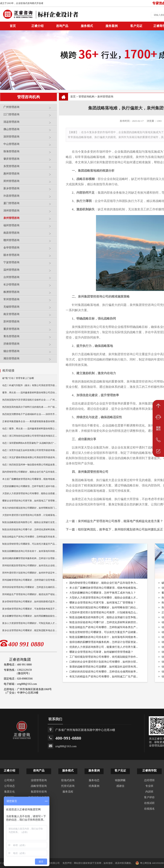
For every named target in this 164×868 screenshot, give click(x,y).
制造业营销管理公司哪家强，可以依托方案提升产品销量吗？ (30, 544)
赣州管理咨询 (29, 242)
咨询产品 (62, 26)
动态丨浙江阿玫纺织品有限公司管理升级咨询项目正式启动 (30, 436)
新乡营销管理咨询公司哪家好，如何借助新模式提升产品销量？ (30, 602)
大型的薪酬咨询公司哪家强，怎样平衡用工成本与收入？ (30, 486)
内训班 (149, 792)
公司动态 (10, 786)
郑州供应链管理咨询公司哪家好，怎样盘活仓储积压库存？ (30, 587)
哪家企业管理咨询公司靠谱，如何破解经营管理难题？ (101, 652)
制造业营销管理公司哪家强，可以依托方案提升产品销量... (104, 632)
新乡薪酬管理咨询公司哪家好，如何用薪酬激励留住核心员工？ (30, 616)
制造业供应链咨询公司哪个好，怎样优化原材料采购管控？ (30, 529)
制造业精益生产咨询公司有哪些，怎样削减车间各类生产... (104, 627)
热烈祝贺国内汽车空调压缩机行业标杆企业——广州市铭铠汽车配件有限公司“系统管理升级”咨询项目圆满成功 (30, 400)
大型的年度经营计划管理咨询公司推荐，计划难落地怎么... (104, 612)
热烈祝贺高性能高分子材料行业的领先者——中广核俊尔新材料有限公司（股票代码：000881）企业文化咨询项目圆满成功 (30, 407)
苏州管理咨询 (29, 323)
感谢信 (120, 786)
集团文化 (10, 792)
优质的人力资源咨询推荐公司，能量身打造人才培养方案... (104, 647)
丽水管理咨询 (29, 256)
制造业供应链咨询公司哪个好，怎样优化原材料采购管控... (104, 622)
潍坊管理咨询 (29, 360)
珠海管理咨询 (29, 153)
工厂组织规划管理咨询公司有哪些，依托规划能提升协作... (104, 657)
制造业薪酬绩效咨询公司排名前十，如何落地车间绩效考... (104, 637)
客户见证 (136, 26)
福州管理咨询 (29, 227)
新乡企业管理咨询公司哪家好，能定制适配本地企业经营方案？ (30, 630)
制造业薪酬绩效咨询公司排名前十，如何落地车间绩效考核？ (30, 551)
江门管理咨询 (29, 116)
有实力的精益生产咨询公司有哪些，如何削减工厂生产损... (104, 677)
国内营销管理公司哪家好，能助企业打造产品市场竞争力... (104, 583)
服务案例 (112, 26)
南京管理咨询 (29, 316)
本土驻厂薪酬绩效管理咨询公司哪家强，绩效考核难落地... (104, 588)
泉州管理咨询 (29, 220)
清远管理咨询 (29, 123)
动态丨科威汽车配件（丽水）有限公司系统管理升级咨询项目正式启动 (30, 385)
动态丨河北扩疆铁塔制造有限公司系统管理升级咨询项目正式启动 (30, 457)
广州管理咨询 (29, 109)
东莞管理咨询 (29, 168)
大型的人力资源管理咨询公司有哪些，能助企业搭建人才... (104, 598)
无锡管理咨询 (29, 308)
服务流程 (68, 792)
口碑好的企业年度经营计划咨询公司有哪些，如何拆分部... (104, 662)
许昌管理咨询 (29, 197)
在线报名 (149, 809)
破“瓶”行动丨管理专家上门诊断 (18, 378)
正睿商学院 (149, 771)
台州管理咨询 (29, 279)
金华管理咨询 (29, 249)
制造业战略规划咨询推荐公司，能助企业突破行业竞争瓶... (104, 617)
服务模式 (87, 26)
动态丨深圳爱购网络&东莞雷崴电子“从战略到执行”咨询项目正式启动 (30, 443)
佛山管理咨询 (29, 131)
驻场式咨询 (68, 780)
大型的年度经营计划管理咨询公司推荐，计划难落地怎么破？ (30, 515)
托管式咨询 (68, 786)
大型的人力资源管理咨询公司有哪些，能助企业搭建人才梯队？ (30, 493)
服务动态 (94, 780)
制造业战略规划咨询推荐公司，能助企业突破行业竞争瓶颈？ (30, 522)
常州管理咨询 (29, 301)
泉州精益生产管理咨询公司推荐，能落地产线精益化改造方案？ (120, 521)
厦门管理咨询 (29, 205)
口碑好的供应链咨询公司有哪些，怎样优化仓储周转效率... (104, 672)
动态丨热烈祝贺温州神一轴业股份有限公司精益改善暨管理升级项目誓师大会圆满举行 (30, 465)
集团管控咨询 (39, 792)
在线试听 (149, 803)
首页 (73, 97)
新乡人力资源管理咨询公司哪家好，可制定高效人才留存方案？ (30, 623)
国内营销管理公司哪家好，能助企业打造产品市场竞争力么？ (30, 472)
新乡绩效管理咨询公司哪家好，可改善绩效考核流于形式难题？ (30, 609)
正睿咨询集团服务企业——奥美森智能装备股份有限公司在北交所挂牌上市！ (30, 421)
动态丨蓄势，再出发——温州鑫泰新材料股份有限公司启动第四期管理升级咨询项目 (30, 429)
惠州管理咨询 (29, 175)
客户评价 (149, 797)
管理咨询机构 (86, 97)
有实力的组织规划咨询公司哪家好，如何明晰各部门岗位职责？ (30, 508)
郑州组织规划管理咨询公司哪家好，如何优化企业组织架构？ (30, 566)
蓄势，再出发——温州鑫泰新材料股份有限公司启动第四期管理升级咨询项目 (30, 393)
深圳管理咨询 (29, 138)
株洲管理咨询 (29, 293)
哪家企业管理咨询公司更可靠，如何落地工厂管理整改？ (30, 501)
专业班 (149, 786)
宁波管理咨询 (29, 264)
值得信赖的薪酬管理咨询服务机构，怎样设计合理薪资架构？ (30, 558)
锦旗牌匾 (120, 780)
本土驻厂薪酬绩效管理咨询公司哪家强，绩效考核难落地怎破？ (30, 479)
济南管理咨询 (29, 345)
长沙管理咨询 (29, 286)
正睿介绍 (10, 771)
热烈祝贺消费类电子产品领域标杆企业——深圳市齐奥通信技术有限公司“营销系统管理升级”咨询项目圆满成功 (30, 414)
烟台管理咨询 (29, 353)
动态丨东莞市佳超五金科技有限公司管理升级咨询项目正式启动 (30, 450)
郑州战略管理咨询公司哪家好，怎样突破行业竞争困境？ (30, 580)
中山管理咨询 (29, 146)
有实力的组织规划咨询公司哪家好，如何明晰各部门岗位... (104, 608)
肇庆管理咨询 (29, 160)
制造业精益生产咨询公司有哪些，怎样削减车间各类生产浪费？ (30, 537)
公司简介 (10, 780)
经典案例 (94, 786)
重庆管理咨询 (29, 330)
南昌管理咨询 (29, 234)
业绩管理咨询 (39, 780)
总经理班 (149, 780)
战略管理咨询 (39, 786)
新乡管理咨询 (29, 190)
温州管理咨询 (29, 271)
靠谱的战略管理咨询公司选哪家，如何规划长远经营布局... (104, 667)
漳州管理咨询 (29, 212)
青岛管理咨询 (29, 338)
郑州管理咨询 (29, 183)
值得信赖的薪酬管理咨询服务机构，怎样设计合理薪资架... (104, 642)
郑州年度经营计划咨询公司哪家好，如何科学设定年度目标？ (30, 573)
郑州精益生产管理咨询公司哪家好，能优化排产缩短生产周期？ (30, 594)
